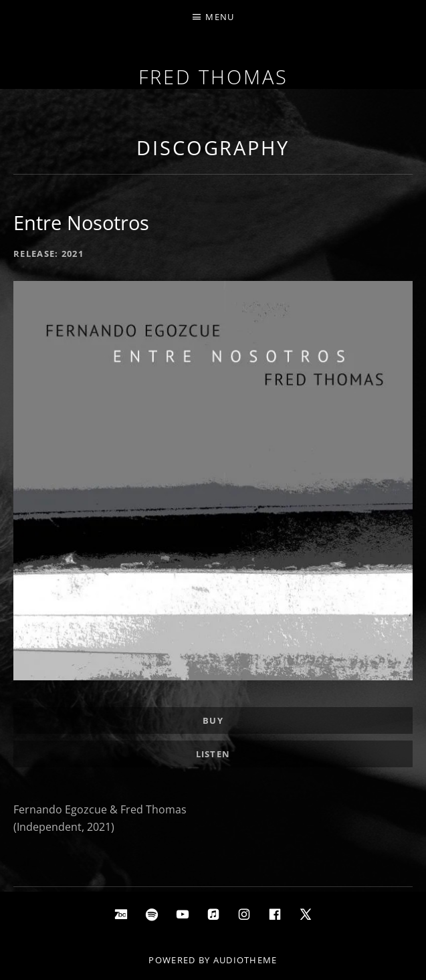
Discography (213, 148)
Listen (213, 754)
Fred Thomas (213, 77)
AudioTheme (245, 960)
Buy (213, 720)
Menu (220, 17)
